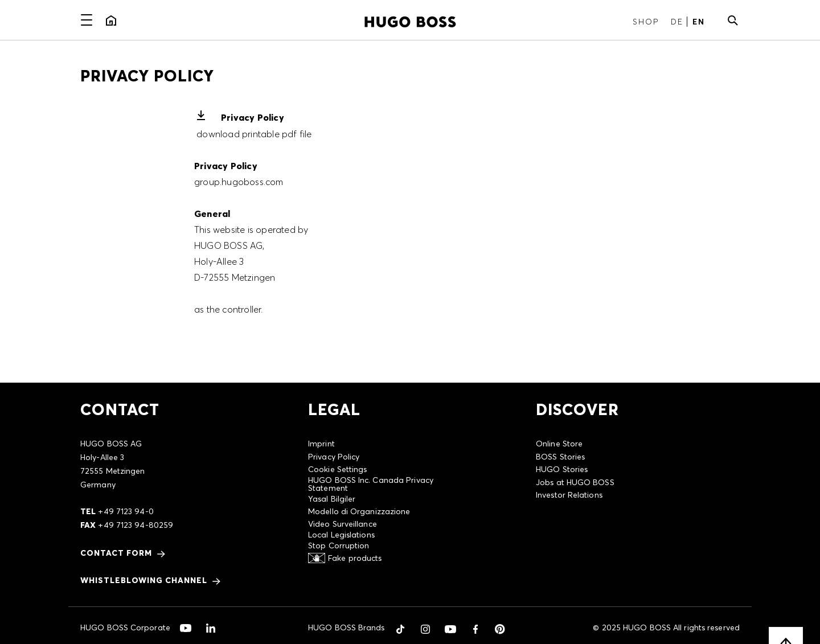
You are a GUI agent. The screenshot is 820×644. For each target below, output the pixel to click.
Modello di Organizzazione (359, 511)
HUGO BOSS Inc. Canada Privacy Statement (371, 484)
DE (677, 22)
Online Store (559, 444)
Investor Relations (569, 495)
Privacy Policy (253, 117)
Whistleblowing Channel (144, 580)
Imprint (321, 444)
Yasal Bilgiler (332, 499)
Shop (646, 22)
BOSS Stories (560, 457)
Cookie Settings (338, 469)
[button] (400, 629)
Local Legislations (341, 535)
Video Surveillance (343, 524)
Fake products (355, 558)
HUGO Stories (562, 469)
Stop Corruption (339, 545)
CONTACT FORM (116, 553)
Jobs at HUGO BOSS (575, 482)
